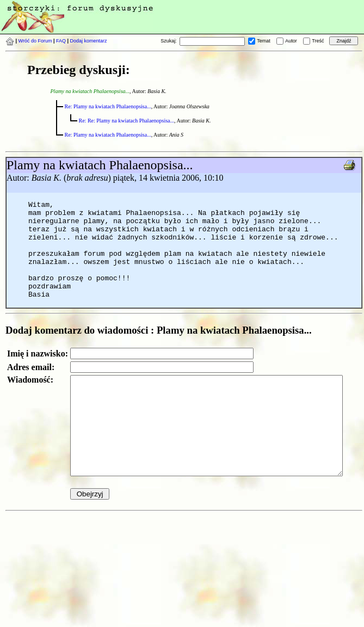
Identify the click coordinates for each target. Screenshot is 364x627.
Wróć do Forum (35, 41)
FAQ (61, 41)
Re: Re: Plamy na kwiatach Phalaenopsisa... (127, 121)
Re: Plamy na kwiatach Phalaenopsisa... (108, 106)
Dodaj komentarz (89, 41)
